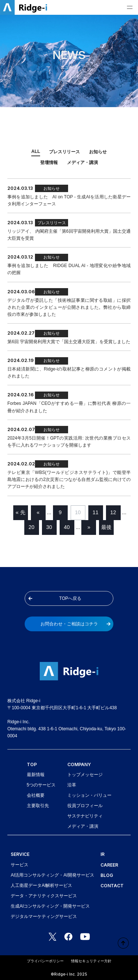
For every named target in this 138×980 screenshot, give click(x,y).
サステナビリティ (85, 816)
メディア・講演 (82, 163)
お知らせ (98, 152)
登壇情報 (49, 163)
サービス (20, 865)
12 (113, 512)
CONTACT (112, 886)
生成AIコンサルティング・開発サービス (50, 906)
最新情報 (36, 775)
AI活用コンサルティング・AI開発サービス (52, 875)
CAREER (109, 865)
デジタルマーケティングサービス (44, 916)
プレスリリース (64, 152)
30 (49, 527)
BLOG (107, 875)
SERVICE (20, 854)
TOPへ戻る (55, 598)
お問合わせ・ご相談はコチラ (76, 624)
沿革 (72, 785)
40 (67, 527)
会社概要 (36, 795)
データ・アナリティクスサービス (44, 896)
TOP (32, 764)
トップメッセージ (85, 775)
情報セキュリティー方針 (91, 961)
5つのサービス (41, 785)
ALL (36, 151)
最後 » (106, 530)
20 (32, 527)
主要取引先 (38, 806)
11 (96, 512)
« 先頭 (21, 515)
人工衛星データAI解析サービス (41, 885)
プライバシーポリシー (45, 961)
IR (102, 854)
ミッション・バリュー (89, 795)
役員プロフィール (85, 806)
